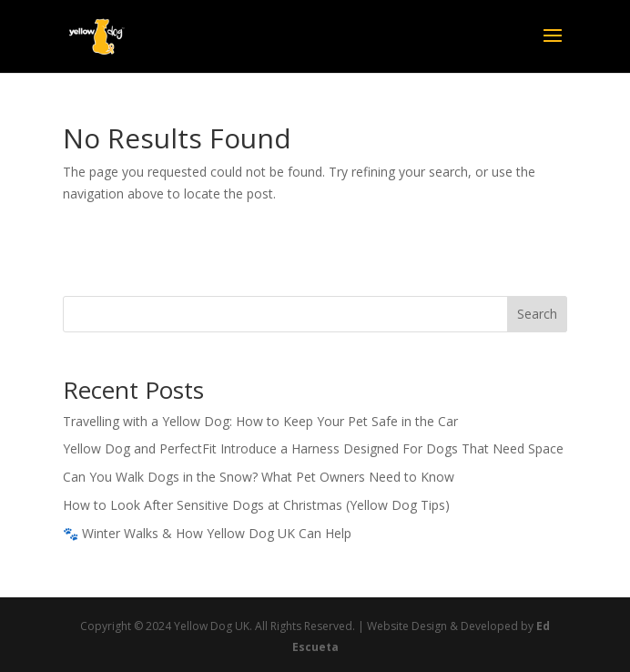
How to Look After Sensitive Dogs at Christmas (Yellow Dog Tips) (256, 505)
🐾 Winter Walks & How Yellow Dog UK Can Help (207, 533)
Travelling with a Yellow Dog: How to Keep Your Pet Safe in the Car (260, 421)
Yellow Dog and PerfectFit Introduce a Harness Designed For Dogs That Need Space (313, 448)
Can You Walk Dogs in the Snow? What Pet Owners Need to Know (259, 477)
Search (537, 314)
